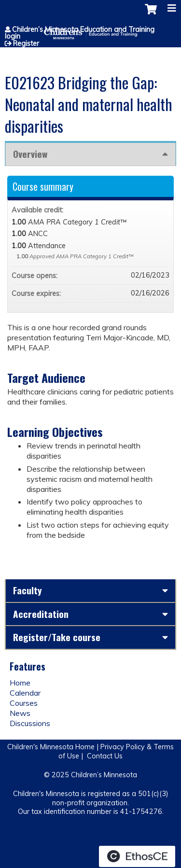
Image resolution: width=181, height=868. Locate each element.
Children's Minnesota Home (51, 747)
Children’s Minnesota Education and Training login (80, 33)
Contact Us (105, 756)
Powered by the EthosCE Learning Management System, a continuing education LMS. (137, 856)
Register (26, 43)
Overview (30, 154)
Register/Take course (57, 637)
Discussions (30, 723)
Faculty (28, 590)
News (20, 713)
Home (20, 683)
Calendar (25, 693)
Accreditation (41, 614)
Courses (24, 703)
